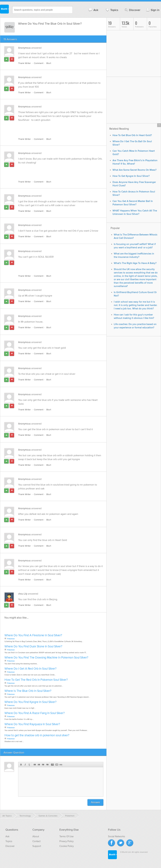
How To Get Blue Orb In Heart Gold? (132, 135)
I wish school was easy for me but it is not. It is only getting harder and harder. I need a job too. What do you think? (136, 305)
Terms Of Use (66, 836)
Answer (95, 802)
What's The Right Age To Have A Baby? (135, 263)
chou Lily (23, 594)
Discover (132, 10)
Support (37, 846)
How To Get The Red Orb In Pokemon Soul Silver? (36, 680)
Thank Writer (24, 63)
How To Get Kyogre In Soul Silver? (131, 176)
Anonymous (24, 48)
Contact (36, 841)
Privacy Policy (66, 841)
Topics (112, 10)
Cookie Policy (67, 846)
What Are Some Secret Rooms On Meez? (135, 170)
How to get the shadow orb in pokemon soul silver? (37, 735)
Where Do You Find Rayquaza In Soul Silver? (32, 724)
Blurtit (4, 10)
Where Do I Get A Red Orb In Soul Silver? (30, 669)
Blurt (49, 63)
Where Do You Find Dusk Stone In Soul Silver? (33, 646)
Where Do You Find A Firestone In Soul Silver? (33, 635)
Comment (39, 63)
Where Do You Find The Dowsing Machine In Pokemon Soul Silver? (46, 658)
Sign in (152, 10)
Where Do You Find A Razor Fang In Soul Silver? (35, 713)
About (36, 836)
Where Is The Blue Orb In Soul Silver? (28, 691)
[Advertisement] (55, 128)
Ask (93, 10)
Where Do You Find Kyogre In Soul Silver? (30, 702)
